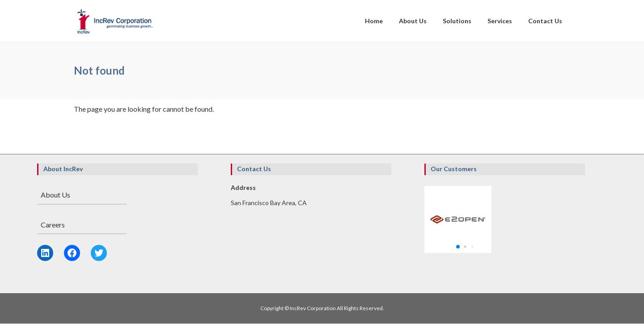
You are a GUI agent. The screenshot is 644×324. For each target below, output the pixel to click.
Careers (53, 225)
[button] (458, 247)
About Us (55, 195)
